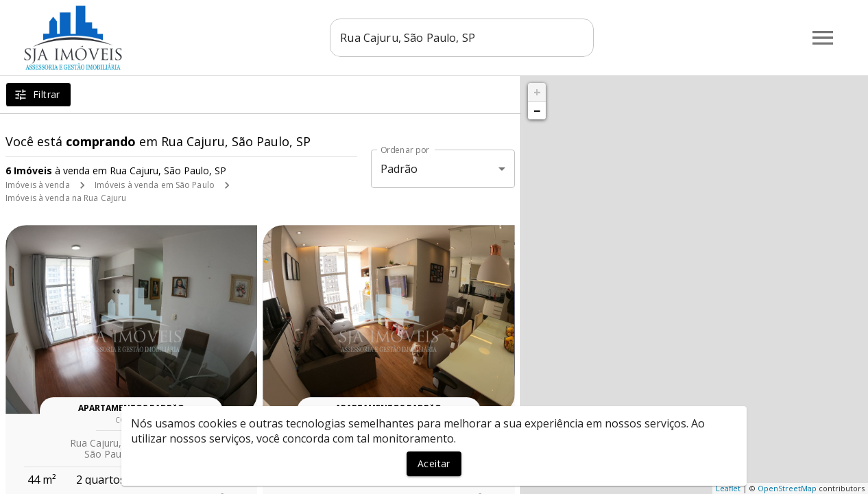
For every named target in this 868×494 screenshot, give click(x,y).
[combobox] (464, 38)
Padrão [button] (399, 169)
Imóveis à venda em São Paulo (155, 185)
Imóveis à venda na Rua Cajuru (66, 198)
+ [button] (537, 92)
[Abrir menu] (823, 38)
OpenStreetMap (787, 488)
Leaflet (728, 488)
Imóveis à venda (38, 185)
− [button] (537, 110)
